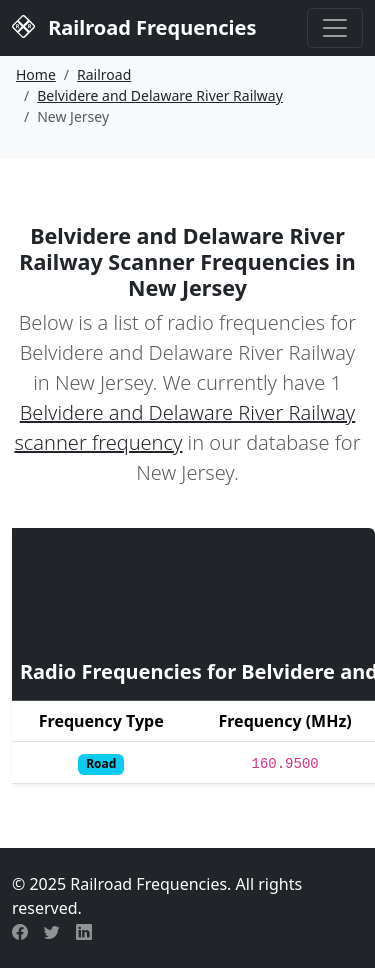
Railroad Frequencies (134, 26)
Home (36, 74)
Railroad (104, 74)
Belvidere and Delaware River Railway (160, 95)
